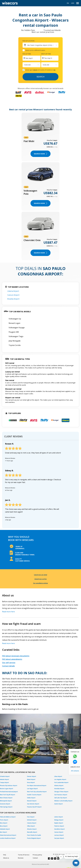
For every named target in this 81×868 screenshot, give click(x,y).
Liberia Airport (13, 291)
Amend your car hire (41, 579)
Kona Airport (31, 782)
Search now (40, 154)
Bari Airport (3, 832)
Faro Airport (31, 817)
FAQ (5, 855)
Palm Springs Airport (6, 807)
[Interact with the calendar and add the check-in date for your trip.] (32, 58)
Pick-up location (28, 41)
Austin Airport (59, 804)
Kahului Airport (4, 779)
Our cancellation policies (40, 583)
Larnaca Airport (59, 835)
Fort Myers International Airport (37, 786)
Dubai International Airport (8, 835)
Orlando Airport (5, 776)
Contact (35, 858)
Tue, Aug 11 (48, 58)
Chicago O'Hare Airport (61, 792)
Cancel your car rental (40, 575)
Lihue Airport (58, 776)
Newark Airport (32, 801)
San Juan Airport (59, 838)
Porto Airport (4, 820)
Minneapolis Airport (6, 801)
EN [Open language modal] (68, 3)
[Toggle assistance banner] (67, 752)
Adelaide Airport (5, 829)
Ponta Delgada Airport (34, 838)
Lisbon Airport (59, 817)
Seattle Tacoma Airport (34, 795)
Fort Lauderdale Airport (61, 782)
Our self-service (9, 663)
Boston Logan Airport (7, 789)
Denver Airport (32, 776)
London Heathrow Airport (8, 838)
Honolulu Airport (59, 789)
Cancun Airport (13, 295)
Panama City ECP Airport (34, 807)
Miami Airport (31, 779)
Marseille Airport (32, 832)
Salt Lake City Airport (61, 798)
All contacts (75, 771)
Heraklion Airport (60, 829)
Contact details (8, 666)
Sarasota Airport (5, 804)
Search (40, 77)
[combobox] (24, 65)
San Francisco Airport (61, 795)
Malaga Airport (59, 820)
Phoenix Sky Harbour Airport (9, 786)
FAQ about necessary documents (16, 656)
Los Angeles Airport (60, 779)
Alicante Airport (32, 829)
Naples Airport (59, 823)
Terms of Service (24, 855)
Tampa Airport (4, 782)
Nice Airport (4, 823)
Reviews (21, 858)
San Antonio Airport (33, 804)
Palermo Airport (59, 826)
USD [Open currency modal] (73, 3)
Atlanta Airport (59, 786)
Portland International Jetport (9, 792)
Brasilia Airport (13, 299)
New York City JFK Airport (8, 795)
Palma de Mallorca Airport (8, 817)
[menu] (78, 3)
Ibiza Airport (4, 826)
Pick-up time (27, 54)
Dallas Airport (31, 798)
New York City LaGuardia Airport (37, 792)
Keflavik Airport (32, 820)
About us (6, 858)
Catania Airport (32, 823)
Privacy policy (37, 855)
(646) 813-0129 (75, 767)
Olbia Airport (31, 826)
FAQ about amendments (12, 659)
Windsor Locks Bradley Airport (63, 801)
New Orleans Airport (6, 798)
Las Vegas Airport (32, 789)
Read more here (8, 612)
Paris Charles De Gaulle (34, 835)
